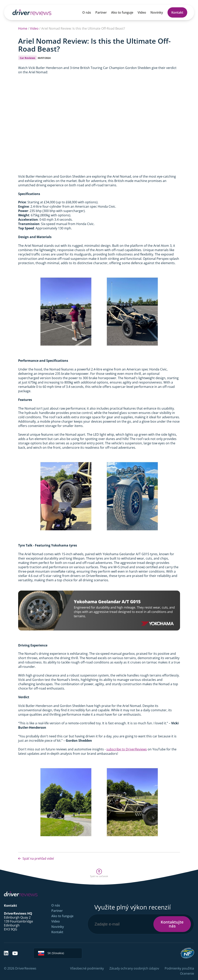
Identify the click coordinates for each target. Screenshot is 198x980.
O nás (87, 12)
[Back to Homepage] (32, 12)
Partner (101, 12)
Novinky (157, 12)
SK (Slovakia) (51, 953)
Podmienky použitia (179, 968)
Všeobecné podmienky (87, 968)
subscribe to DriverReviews (127, 749)
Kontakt (177, 12)
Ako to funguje (122, 12)
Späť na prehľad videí (36, 858)
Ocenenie (187, 973)
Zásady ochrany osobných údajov (134, 968)
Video (142, 12)
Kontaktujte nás (172, 924)
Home (23, 28)
